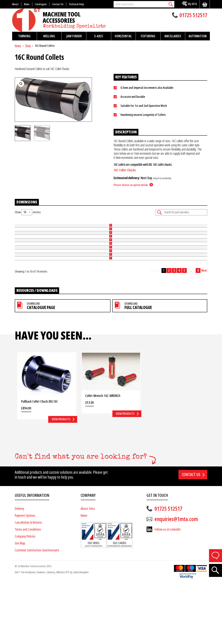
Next (204, 331)
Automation (198, 36)
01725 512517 (193, 16)
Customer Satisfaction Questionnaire (37, 611)
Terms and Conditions (28, 590)
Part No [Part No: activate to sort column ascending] (19, 224)
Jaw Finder (74, 36)
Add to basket (196, 232)
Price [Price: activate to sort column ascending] (140, 224)
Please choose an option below (131, 185)
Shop (28, 46)
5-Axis (99, 36)
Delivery (19, 569)
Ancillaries (173, 36)
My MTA (192, 4)
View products (61, 480)
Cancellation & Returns (28, 583)
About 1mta (88, 569)
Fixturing (148, 36)
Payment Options (25, 576)
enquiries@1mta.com (176, 580)
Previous (155, 331)
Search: (181, 212)
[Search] (171, 4)
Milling (49, 36)
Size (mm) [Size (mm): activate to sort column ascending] (80, 224)
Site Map (20, 604)
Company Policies (25, 597)
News (84, 576)
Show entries (28, 212)
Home (18, 46)
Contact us (191, 535)
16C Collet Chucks (125, 170)
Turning (24, 36)
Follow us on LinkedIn (168, 590)
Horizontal (123, 36)
